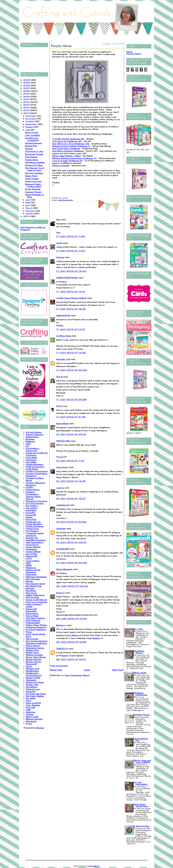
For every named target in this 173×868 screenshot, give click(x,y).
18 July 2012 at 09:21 (71, 434)
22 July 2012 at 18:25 (71, 642)
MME (29, 565)
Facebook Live (33, 522)
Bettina (96, 638)
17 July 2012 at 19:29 (71, 353)
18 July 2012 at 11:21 (70, 461)
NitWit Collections (35, 595)
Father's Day (32, 529)
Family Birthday (34, 524)
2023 (27, 83)
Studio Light (32, 685)
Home (87, 670)
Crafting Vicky (64, 336)
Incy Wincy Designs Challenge (68, 151)
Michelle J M (63, 359)
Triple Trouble (32, 179)
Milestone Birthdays (36, 577)
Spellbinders (32, 671)
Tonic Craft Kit (33, 703)
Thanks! (29, 149)
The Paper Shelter (35, 696)
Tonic (28, 701)
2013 (27, 110)
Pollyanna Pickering (36, 627)
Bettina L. (61, 625)
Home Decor (32, 545)
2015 (27, 105)
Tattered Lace (33, 689)
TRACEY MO (63, 441)
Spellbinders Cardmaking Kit (34, 674)
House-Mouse (33, 547)
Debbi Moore (33, 490)
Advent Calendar (34, 435)
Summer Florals (33, 192)
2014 (27, 108)
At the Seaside (33, 189)
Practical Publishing (36, 630)
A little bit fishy (142, 826)
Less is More (33, 561)
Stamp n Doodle (61, 165)
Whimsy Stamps (34, 719)
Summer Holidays (34, 173)
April (28, 205)
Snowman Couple (34, 154)
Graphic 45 (32, 538)
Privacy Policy (134, 54)
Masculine (31, 574)
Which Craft (32, 717)
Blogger (40, 728)
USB (28, 710)
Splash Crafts (33, 678)
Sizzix (29, 666)
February (30, 211)
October (30, 121)
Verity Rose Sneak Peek (141, 805)
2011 (26, 216)
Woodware (31, 721)
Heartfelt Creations (36, 540)
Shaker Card (32, 652)
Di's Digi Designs (35, 503)
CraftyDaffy (63, 549)
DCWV (29, 487)
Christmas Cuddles (35, 162)
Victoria (60, 257)
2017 (27, 99)
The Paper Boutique (36, 694)
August (29, 127)
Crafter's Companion (37, 471)
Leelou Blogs (93, 866)
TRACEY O (62, 649)
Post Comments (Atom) (77, 675)
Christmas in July (34, 151)
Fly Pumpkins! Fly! (141, 739)
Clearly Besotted (34, 464)
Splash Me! (31, 146)
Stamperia (31, 680)
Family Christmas (35, 526)
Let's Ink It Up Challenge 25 (67, 141)
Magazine (31, 568)
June (28, 200)
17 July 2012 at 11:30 (71, 236)
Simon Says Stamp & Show (66, 156)
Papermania (32, 613)
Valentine (30, 712)
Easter (29, 517)
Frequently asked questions (35, 534)
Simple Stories (33, 659)
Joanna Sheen (33, 552)
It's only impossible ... (141, 783)
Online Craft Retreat (36, 600)
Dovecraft (31, 515)
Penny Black (32, 616)
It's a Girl (138, 629)
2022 (27, 85)
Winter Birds (140, 673)
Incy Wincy (73, 635)
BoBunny (30, 441)
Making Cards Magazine (33, 571)
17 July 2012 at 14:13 (71, 292)
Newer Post (56, 670)
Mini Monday (33, 579)
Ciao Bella (31, 462)
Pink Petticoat (33, 620)
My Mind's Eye (34, 586)
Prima (29, 632)
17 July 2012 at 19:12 (71, 329)
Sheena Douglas (34, 655)
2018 (27, 97)
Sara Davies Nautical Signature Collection (36, 642)
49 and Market (34, 432)
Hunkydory (31, 549)
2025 (27, 80)
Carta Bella (31, 457)
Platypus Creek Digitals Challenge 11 (71, 146)
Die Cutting (32, 506)
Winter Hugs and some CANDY (142, 761)
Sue (58, 219)
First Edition (32, 531)
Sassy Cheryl (33, 646)
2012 (27, 113)
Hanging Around (33, 143)
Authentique (32, 437)
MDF (28, 563)
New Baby (31, 591)
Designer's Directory (36, 501)
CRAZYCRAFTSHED (67, 278)
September (31, 124)
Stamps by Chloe (35, 682)
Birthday (30, 439)
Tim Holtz (31, 698)
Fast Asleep (31, 157)
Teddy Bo (31, 691)
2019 (27, 94)
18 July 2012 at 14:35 (71, 481)
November (31, 119)
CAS (28, 444)
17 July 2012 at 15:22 (71, 309)
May (28, 202)
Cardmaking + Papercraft (33, 449)
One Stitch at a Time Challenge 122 (71, 144)
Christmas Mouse (139, 652)
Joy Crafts (31, 554)
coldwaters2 (63, 505)
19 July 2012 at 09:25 (72, 563)
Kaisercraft (31, 556)
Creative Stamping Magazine (35, 484)
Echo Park (31, 519)
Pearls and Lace (33, 181)
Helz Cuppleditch (35, 542)
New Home (31, 593)
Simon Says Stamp (36, 657)
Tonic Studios (33, 705)
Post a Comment (59, 666)
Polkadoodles (33, 623)
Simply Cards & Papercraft (34, 663)
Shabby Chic (32, 650)
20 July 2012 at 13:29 (72, 619)
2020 (27, 91)
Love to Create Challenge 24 (67, 161)
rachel (59, 243)
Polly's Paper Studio (36, 625)
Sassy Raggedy (64, 569)
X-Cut (29, 724)
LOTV (29, 558)
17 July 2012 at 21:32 (71, 417)
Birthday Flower (142, 715)
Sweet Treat (31, 176)
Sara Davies (32, 639)
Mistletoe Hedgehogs (140, 694)
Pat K (59, 406)
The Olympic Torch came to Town (35, 169)
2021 (27, 88)
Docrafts (30, 513)
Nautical (30, 588)
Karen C (60, 593)
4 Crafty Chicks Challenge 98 (68, 139)
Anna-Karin (62, 467)
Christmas (31, 460)
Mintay (29, 581)
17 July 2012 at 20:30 (72, 370)
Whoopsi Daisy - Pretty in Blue (34, 185)
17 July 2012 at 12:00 (71, 271)
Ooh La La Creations (37, 602)
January (30, 214)
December (31, 116)
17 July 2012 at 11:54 (71, 251)
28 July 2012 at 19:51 (71, 659)
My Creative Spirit (35, 584)
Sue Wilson (32, 687)
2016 (27, 102)
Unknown (61, 528)
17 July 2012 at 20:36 (71, 399)
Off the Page (32, 597)
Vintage (30, 714)
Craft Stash (32, 469)
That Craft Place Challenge (66, 148)
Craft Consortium (35, 467)
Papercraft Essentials (31, 610)
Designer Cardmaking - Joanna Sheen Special (33, 495)
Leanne (60, 488)
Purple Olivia (31, 160)
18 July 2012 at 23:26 (71, 522)
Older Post (118, 670)
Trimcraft (30, 708)
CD (27, 446)
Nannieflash (62, 423)
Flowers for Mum (34, 165)
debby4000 (63, 315)
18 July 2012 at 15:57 (71, 498)
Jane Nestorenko (66, 200)
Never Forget (32, 132)
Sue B (60, 377)
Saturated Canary (35, 648)
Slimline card (32, 669)
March (29, 208)
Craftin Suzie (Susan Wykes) (71, 298)
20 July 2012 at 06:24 (72, 586)
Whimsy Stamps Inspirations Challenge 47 (74, 158)
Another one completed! (32, 139)
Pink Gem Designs (35, 618)
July (28, 130)
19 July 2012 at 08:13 (71, 542)
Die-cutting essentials (31, 509)
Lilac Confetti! (32, 135)
